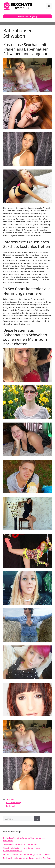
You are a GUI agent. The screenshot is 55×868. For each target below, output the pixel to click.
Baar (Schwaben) (13, 803)
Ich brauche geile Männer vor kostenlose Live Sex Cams (27, 858)
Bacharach (11, 806)
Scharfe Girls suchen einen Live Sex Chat (21, 844)
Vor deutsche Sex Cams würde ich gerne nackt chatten (27, 854)
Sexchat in (11, 799)
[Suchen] (37, 819)
